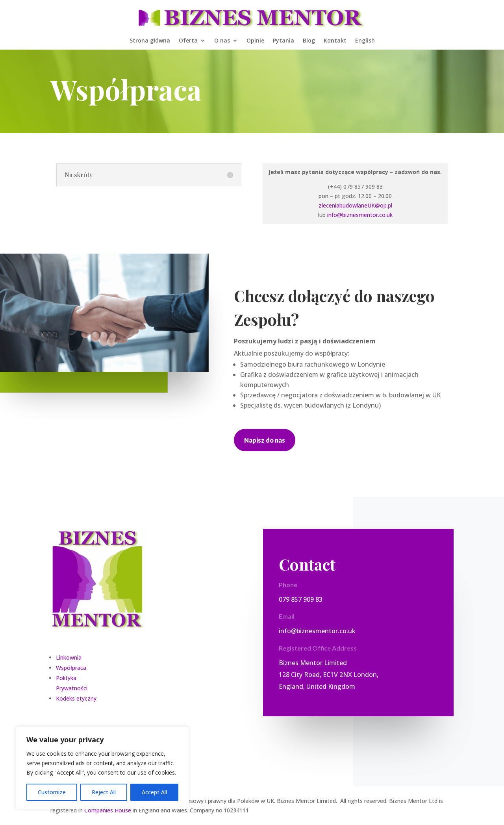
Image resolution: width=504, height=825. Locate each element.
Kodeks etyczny (76, 698)
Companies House (108, 810)
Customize (52, 792)
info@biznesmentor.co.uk (360, 215)
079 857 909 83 (301, 599)
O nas (222, 41)
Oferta (188, 41)
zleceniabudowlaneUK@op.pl (355, 205)
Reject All (104, 792)
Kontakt (335, 41)
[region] (102, 768)
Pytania (283, 41)
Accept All (154, 792)
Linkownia (69, 657)
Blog (309, 41)
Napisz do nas (265, 440)
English (365, 41)
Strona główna (150, 41)
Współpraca (71, 668)
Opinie (255, 41)
